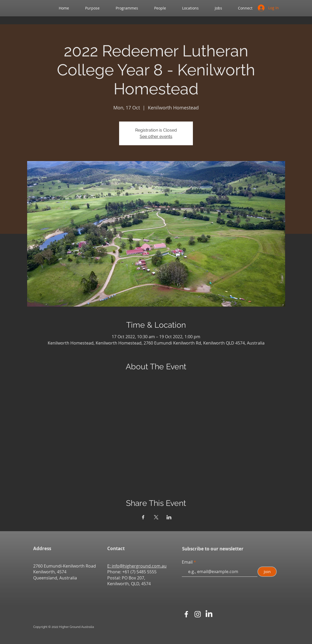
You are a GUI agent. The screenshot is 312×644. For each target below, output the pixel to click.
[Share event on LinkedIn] (169, 517)
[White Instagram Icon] (198, 614)
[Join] (267, 572)
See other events (156, 136)
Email (188, 562)
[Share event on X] (156, 517)
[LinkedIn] (209, 614)
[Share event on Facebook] (143, 517)
